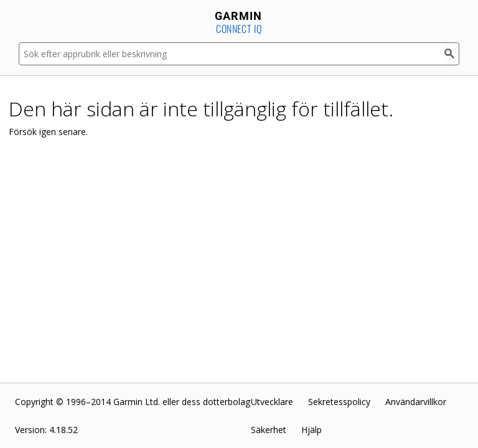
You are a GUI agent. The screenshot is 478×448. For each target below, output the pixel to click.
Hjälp (312, 430)
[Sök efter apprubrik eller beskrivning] (232, 54)
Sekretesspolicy (339, 402)
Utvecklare (272, 402)
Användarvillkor (416, 402)
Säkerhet (269, 430)
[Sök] (452, 54)
